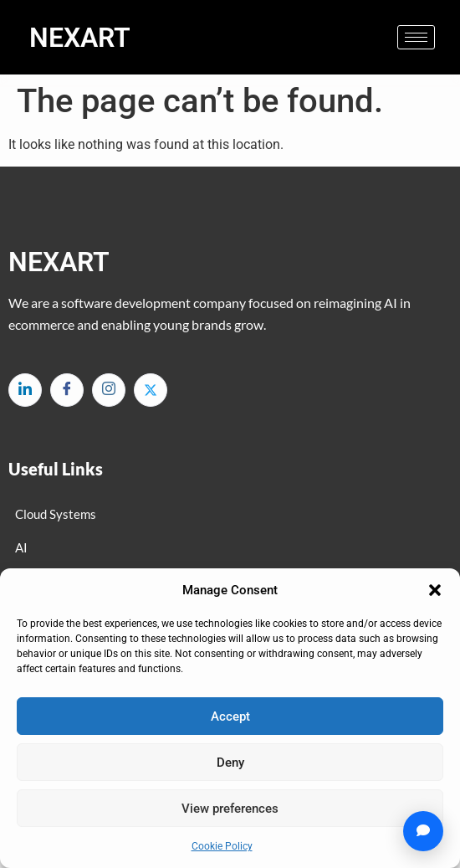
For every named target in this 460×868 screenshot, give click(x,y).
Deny (230, 763)
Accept (230, 716)
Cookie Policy (222, 846)
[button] (435, 590)
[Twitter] (151, 390)
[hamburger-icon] (416, 37)
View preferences (230, 809)
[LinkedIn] (25, 390)
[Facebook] (67, 390)
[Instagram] (109, 390)
